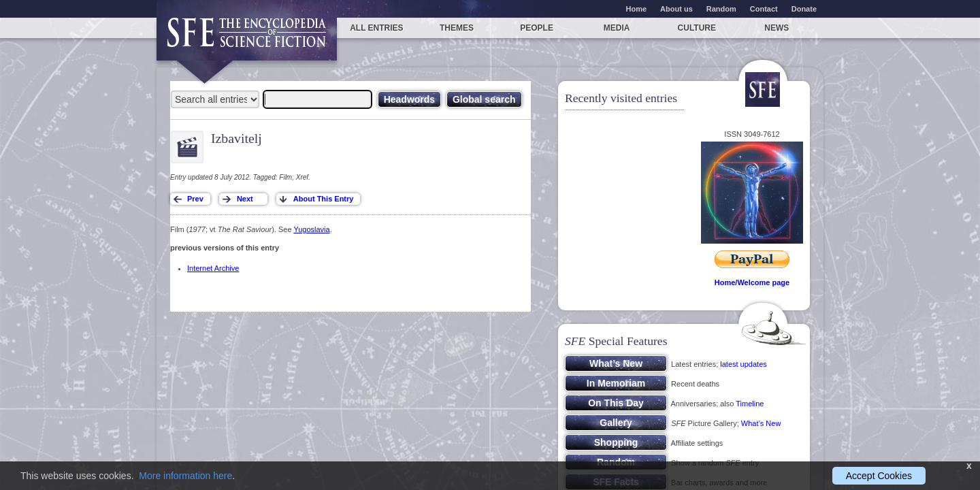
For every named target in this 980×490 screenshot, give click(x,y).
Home (637, 9)
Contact (764, 9)
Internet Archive (213, 268)
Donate (804, 9)
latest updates (744, 364)
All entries (376, 28)
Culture (697, 28)
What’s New (761, 423)
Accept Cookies (879, 476)
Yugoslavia (311, 229)
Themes (457, 28)
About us (676, 9)
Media (617, 28)
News (777, 28)
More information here (185, 476)
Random (721, 9)
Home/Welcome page (752, 282)
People (537, 28)
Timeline (750, 404)
